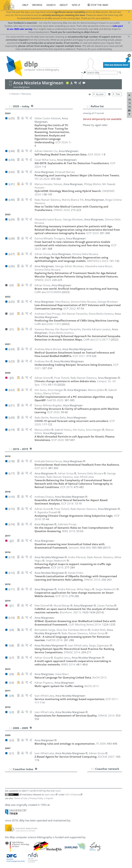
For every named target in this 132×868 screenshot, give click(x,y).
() (80, 548)
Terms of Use (21, 798)
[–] (89, 106)
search (51, 5)
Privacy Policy (36, 798)
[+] (93, 769)
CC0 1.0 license (73, 794)
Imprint (49, 798)
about (64, 5)
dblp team (56, 791)
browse (37, 5)
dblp (25, 5)
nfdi (75, 5)
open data (50, 794)
